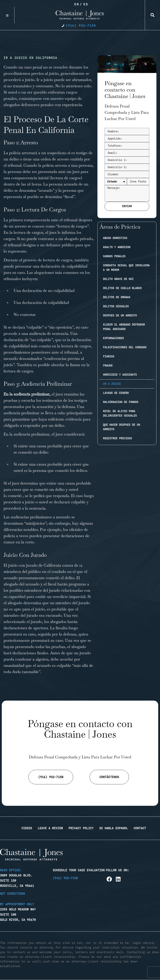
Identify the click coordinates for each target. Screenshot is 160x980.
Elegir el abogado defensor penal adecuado (124, 327)
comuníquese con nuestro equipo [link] (48, 98)
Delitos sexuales (116, 306)
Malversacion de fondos (121, 402)
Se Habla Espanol (114, 828)
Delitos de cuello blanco (122, 288)
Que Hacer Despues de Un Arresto (121, 427)
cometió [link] (15, 496)
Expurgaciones (113, 338)
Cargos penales (114, 256)
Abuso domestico (115, 238)
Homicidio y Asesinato (120, 375)
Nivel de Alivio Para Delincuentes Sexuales (120, 413)
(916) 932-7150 (65, 878)
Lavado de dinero (116, 393)
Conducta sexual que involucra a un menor (126, 268)
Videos (27, 828)
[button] (152, 15)
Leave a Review (50, 828)
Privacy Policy (81, 828)
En (77, 4)
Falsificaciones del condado (125, 347)
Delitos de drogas (117, 297)
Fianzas (109, 356)
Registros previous (117, 438)
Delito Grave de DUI (118, 279)
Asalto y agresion (117, 247)
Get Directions (13, 894)
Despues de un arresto (120, 316)
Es (86, 4)
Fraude (108, 366)
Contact (140, 828)
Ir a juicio (112, 384)
